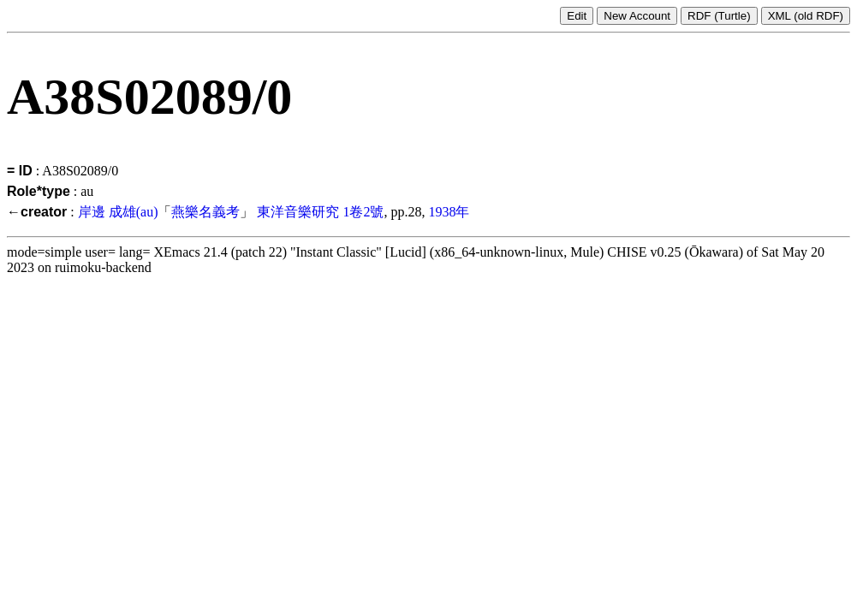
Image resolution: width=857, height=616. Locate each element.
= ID (20, 171)
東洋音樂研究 (298, 212)
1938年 (449, 212)
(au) (147, 212)
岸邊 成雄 (107, 212)
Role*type (39, 191)
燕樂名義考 (205, 212)
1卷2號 (363, 212)
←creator (37, 212)
